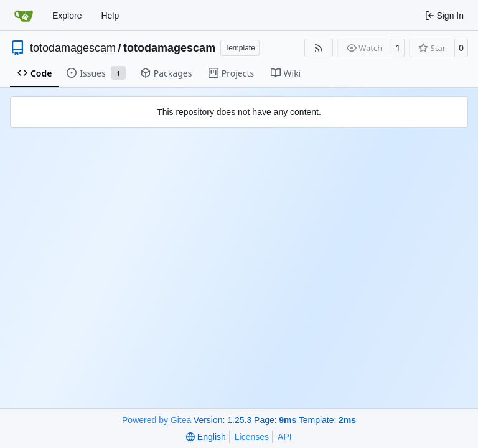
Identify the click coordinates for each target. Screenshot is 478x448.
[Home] (24, 16)
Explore (67, 16)
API (285, 437)
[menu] (206, 437)
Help (110, 16)
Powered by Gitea (157, 420)
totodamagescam (73, 48)
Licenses (252, 437)
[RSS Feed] (319, 48)
